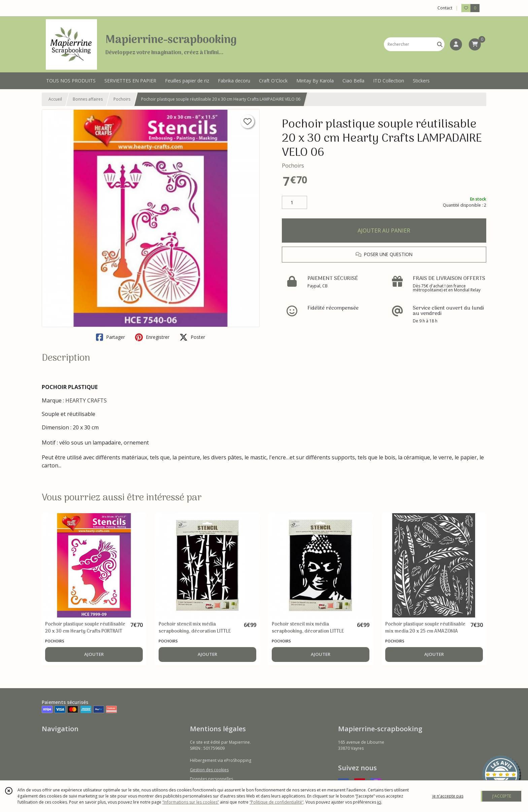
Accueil (55, 99)
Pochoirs (122, 99)
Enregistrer (152, 337)
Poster (192, 337)
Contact (445, 8)
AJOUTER (94, 654)
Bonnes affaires (88, 99)
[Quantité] (294, 203)
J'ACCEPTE (502, 796)
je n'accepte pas (448, 796)
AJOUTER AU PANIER (384, 231)
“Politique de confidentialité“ (276, 802)
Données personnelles (211, 779)
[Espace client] (456, 44)
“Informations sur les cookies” (191, 802)
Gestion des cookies (209, 770)
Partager (110, 337)
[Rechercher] (440, 44)
